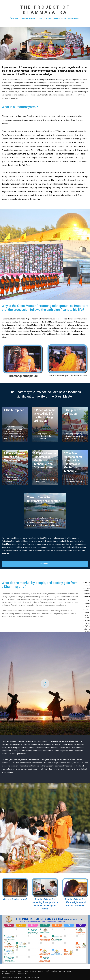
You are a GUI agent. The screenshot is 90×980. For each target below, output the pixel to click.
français (70, 971)
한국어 (19, 971)
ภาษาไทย (54, 971)
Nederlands (6, 974)
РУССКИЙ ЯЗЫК (22, 974)
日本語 (26, 971)
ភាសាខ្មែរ (41, 971)
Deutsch (62, 971)
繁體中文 (12, 971)
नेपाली (47, 971)
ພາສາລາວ (33, 971)
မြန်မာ (13, 974)
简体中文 (4, 971)
